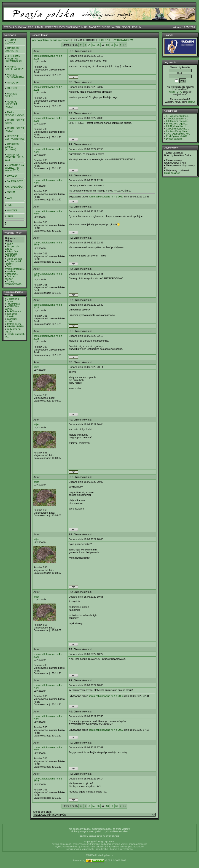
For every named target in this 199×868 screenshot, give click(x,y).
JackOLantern (14, 311)
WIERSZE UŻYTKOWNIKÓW (62, 27)
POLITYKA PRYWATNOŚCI (13, 60)
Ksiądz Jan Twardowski (11, 253)
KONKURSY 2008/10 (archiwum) (12, 147)
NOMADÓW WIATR (12, 308)
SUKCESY (12, 176)
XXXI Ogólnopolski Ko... (178, 134)
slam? (10, 244)
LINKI (9, 205)
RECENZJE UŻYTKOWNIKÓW (14, 137)
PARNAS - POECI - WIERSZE (15, 68)
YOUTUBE (12, 88)
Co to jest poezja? (11, 278)
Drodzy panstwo (174, 139)
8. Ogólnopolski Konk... (178, 116)
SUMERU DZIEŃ (15, 327)
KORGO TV (13, 83)
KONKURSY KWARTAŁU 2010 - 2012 (15, 157)
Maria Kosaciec (172, 173)
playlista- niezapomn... (11, 273)
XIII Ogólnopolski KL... (177, 126)
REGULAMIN (35, 27)
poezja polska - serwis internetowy (51, 40)
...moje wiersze (14, 259)
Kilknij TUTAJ (176, 92)
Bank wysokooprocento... (15, 268)
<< (81, 45)
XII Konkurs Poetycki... (178, 121)
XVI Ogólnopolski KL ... (178, 129)
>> (125, 45)
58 (107, 45)
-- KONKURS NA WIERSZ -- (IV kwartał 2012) (14, 168)
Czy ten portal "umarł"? (13, 263)
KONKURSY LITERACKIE (12, 49)
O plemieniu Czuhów (12, 300)
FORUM (137, 27)
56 (98, 45)
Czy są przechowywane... (14, 283)
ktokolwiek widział (11, 320)
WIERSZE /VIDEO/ (11, 95)
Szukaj (10, 216)
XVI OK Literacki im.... (177, 119)
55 (94, 45)
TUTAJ (191, 102)
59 (112, 45)
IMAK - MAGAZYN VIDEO (95, 27)
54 (89, 45)
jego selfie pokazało (11, 315)
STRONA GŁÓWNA (15, 27)
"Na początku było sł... (12, 248)
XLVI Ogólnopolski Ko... (178, 136)
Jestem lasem (14, 324)
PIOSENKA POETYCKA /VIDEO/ (11, 104)
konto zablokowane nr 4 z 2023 (106, 197)
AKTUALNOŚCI (121, 27)
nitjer (36, 367)
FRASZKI (11, 256)
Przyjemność (13, 304)
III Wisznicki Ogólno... (177, 124)
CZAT (9, 198)
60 (117, 45)
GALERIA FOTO (15, 181)
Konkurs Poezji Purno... (178, 131)
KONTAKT (12, 211)
